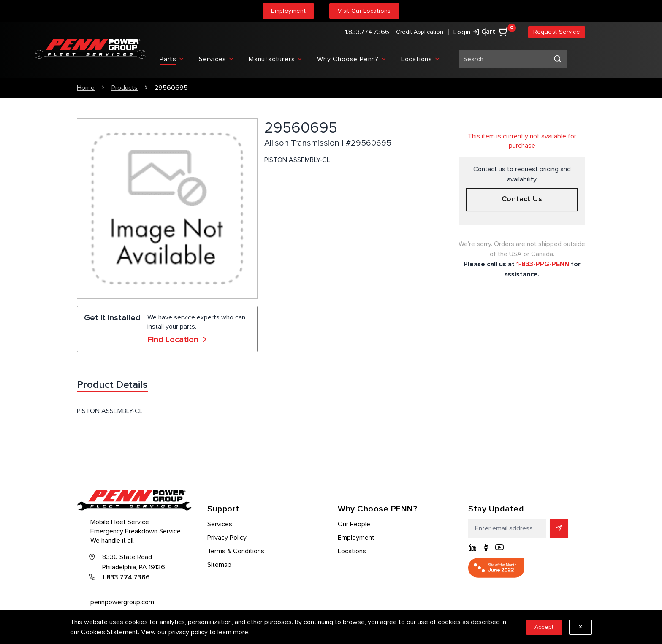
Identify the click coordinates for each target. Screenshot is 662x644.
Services (220, 524)
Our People (354, 524)
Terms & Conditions (236, 551)
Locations (352, 551)
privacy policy (188, 632)
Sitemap (219, 565)
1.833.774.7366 (367, 32)
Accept (544, 627)
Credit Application (420, 32)
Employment (288, 11)
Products (125, 88)
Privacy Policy (227, 538)
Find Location (178, 340)
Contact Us (522, 199)
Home (86, 88)
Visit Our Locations (364, 11)
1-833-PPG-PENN (543, 264)
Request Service (557, 32)
